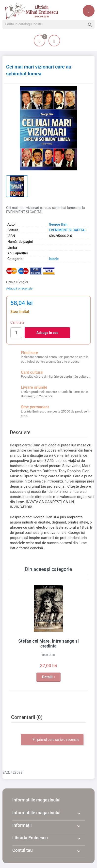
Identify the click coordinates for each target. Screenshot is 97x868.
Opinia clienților (17, 282)
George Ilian (58, 224)
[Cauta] (48, 24)
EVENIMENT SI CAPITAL (68, 230)
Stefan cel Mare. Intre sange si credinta (48, 643)
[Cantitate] (16, 333)
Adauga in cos (47, 333)
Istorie (54, 259)
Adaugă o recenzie (19, 288)
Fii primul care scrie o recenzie (52, 740)
